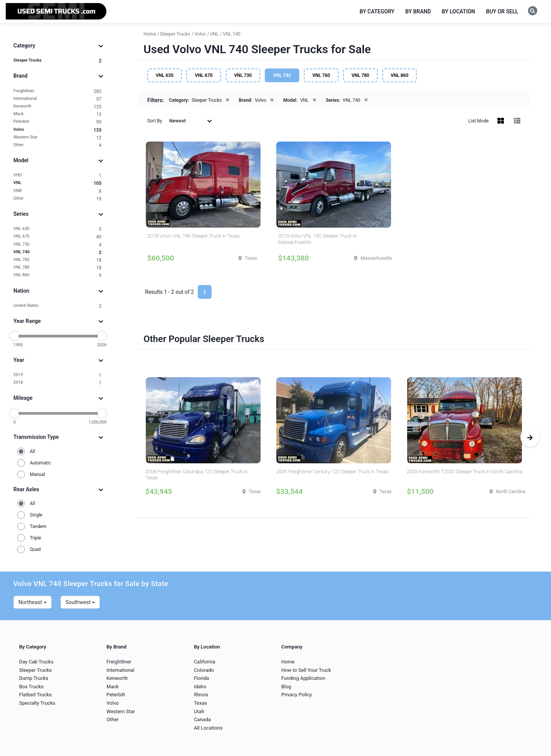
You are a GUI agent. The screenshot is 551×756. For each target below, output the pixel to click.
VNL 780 (57, 268)
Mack (57, 114)
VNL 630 (57, 229)
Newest (191, 121)
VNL (57, 183)
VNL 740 (57, 252)
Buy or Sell (502, 11)
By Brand (418, 11)
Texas (201, 703)
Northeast (33, 602)
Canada (202, 719)
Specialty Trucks (37, 703)
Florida (202, 678)
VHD (57, 175)
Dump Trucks (34, 678)
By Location (459, 11)
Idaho (200, 687)
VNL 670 (57, 237)
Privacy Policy (297, 695)
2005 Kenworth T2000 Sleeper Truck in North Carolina (465, 472)
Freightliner (57, 91)
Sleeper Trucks (57, 61)
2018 (57, 383)
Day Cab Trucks (36, 662)
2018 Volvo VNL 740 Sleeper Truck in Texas (193, 236)
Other (57, 145)
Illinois (201, 695)
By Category (377, 11)
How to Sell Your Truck (306, 670)
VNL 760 (57, 260)
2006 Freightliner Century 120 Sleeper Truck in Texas (333, 472)
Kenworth (57, 107)
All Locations (208, 728)
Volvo (57, 130)
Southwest (80, 602)
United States (57, 306)
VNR (57, 191)
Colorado (204, 670)
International (57, 99)
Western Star (57, 138)
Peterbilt (57, 122)
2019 (57, 375)
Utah (199, 711)
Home (288, 662)
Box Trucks (31, 687)
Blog (286, 687)
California (205, 662)
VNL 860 (57, 275)
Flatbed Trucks (35, 695)
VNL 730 (57, 245)
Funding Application (303, 678)
